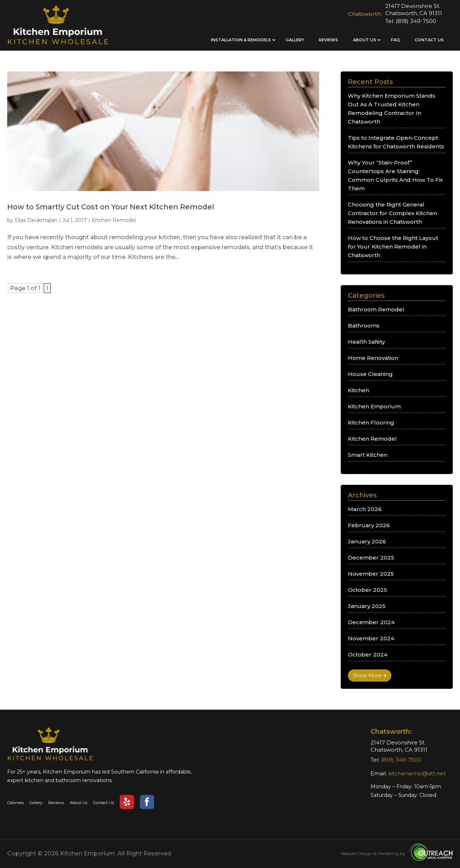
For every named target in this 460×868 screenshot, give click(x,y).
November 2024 (371, 638)
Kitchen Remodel (114, 220)
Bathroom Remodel (376, 309)
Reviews (328, 40)
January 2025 (367, 606)
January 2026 (367, 541)
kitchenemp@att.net (417, 773)
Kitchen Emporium (374, 406)
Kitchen (358, 390)
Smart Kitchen (368, 455)
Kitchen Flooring (371, 423)
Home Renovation (373, 358)
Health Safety (366, 342)
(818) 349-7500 (416, 21)
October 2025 (367, 590)
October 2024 (368, 655)
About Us (365, 40)
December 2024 (371, 622)
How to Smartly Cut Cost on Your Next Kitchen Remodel (111, 207)
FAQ (395, 40)
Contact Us (429, 40)
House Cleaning (370, 374)
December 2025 (371, 558)
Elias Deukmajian (36, 220)
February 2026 (369, 525)
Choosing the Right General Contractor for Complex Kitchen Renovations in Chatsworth (392, 213)
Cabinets (15, 803)
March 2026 (365, 509)
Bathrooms (364, 326)
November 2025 (371, 574)
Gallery (295, 40)
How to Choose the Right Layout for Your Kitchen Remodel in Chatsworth (393, 247)
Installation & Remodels (241, 40)
